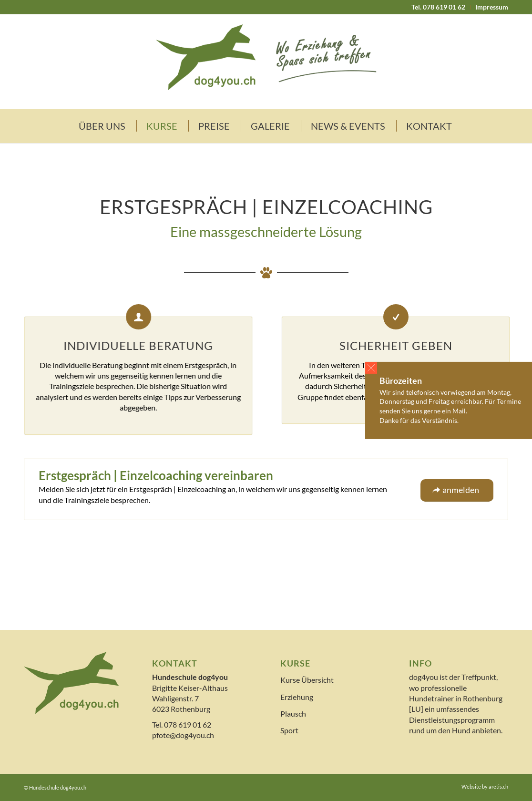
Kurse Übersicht (307, 680)
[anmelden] (457, 490)
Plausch (293, 714)
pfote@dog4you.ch (183, 735)
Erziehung (297, 697)
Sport (289, 730)
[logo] (266, 62)
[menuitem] (439, 7)
